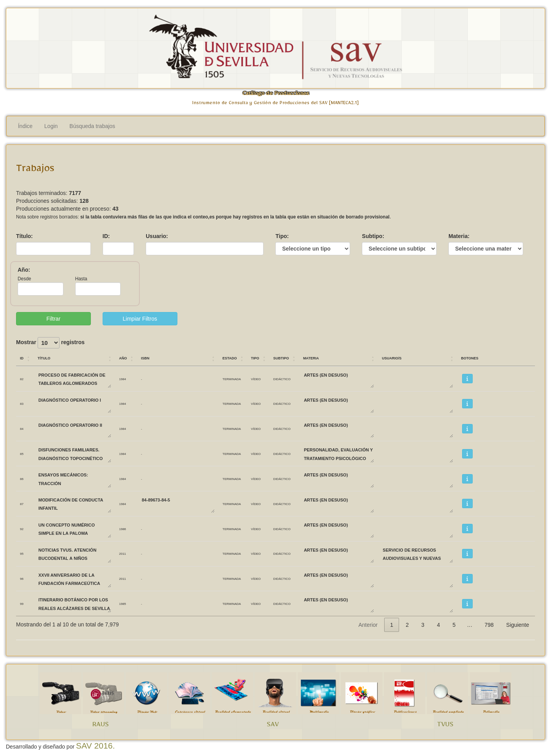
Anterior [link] (368, 625)
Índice (25, 126)
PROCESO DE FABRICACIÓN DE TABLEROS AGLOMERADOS (74, 379)
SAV (273, 726)
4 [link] (439, 625)
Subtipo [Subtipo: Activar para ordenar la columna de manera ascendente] (281, 358)
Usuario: (157, 236)
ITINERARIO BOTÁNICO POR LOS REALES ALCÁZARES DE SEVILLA (74, 604)
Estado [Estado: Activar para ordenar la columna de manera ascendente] (230, 358)
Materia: (459, 236)
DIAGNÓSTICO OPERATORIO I (74, 404)
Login (51, 126)
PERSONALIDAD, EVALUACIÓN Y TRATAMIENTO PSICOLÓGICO (339, 454)
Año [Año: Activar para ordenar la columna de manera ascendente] (123, 358)
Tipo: (282, 236)
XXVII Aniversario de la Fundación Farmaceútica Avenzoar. (74, 579)
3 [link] (423, 625)
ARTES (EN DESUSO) (339, 379)
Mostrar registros (50, 343)
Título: (24, 236)
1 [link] (392, 625)
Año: (24, 270)
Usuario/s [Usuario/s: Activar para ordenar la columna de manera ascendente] (392, 358)
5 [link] (454, 625)
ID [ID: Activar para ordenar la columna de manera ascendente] (22, 358)
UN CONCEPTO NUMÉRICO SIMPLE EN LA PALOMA (74, 529)
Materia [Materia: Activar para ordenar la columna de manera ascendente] (311, 358)
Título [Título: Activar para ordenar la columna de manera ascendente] (44, 358)
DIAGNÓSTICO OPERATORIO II (74, 429)
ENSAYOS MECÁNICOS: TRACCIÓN (74, 479)
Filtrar (54, 319)
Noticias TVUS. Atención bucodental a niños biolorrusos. (74, 554)
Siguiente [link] (518, 625)
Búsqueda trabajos (92, 126)
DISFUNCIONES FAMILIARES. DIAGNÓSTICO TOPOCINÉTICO (74, 454)
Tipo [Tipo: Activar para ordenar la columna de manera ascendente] (255, 358)
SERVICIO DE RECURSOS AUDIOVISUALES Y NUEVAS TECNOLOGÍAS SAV (417, 554)
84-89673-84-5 (178, 504)
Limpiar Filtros (140, 319)
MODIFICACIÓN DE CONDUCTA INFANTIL (74, 504)
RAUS (100, 726)
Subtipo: (373, 236)
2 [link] (407, 625)
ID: (106, 236)
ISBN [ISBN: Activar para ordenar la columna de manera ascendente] (145, 358)
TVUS (445, 726)
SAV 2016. (95, 746)
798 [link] (489, 625)
